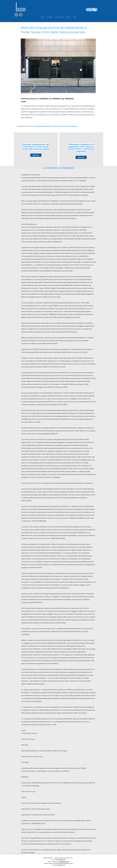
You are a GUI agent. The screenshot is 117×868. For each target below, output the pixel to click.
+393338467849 (64, 862)
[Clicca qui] (36, 155)
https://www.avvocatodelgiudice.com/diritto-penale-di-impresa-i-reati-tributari (56, 126)
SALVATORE (21, 8)
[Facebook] (21, 15)
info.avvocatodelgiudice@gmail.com (61, 863)
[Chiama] (92, 10)
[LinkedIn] (16, 15)
